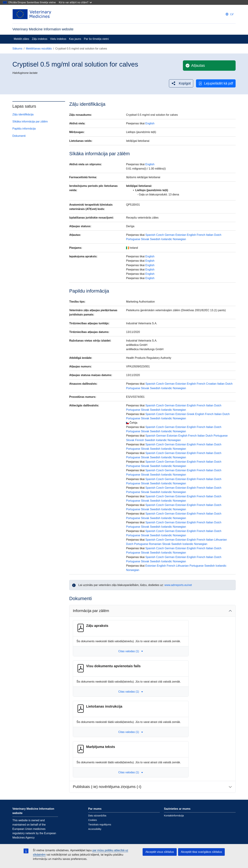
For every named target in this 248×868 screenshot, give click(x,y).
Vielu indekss (58, 39)
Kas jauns (75, 39)
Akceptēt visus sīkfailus (160, 852)
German (170, 235)
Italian (210, 235)
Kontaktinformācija (174, 816)
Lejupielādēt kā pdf (216, 83)
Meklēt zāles (21, 39)
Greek (191, 414)
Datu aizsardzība (97, 816)
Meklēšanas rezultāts (39, 49)
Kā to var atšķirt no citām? (75, 2)
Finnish (139, 440)
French (201, 235)
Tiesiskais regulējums (100, 825)
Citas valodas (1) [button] (131, 651)
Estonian (181, 235)
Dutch (218, 235)
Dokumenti (19, 136)
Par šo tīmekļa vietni (96, 39)
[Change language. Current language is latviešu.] (230, 14)
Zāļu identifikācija (23, 114)
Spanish (150, 235)
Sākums (17, 49)
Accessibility (95, 829)
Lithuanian (220, 540)
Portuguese (133, 239)
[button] (181, 83)
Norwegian (179, 239)
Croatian (211, 384)
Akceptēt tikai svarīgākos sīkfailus (201, 852)
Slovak (145, 239)
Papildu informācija (24, 129)
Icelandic (167, 239)
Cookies (93, 820)
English (150, 123)
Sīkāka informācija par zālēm (30, 122)
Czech (160, 235)
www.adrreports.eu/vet (178, 585)
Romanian (155, 544)
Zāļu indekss (40, 39)
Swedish (155, 239)
